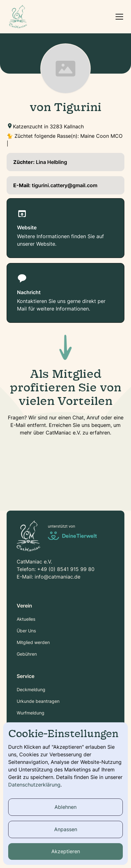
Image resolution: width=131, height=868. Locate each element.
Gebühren (27, 654)
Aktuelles (26, 619)
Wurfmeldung (31, 713)
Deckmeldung (31, 689)
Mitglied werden (33, 642)
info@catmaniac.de (57, 577)
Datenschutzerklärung (34, 785)
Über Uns (26, 631)
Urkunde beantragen (38, 701)
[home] (18, 17)
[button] (118, 17)
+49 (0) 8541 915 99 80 (66, 569)
